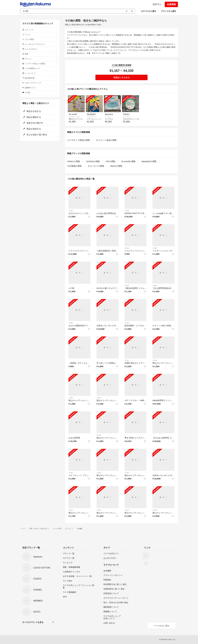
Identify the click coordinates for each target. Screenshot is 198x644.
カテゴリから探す (149, 11)
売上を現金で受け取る (35, 135)
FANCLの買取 (74, 161)
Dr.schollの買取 (128, 161)
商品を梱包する (32, 117)
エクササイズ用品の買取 (79, 140)
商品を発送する (32, 129)
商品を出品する (32, 111)
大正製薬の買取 (74, 166)
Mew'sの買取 (116, 166)
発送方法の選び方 (33, 123)
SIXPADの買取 (93, 161)
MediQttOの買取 (149, 161)
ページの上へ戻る (161, 626)
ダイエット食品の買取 (106, 140)
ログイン (157, 4)
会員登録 (171, 4)
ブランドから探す (169, 11)
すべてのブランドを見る (33, 622)
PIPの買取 (111, 161)
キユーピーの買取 (96, 166)
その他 (71, 211)
